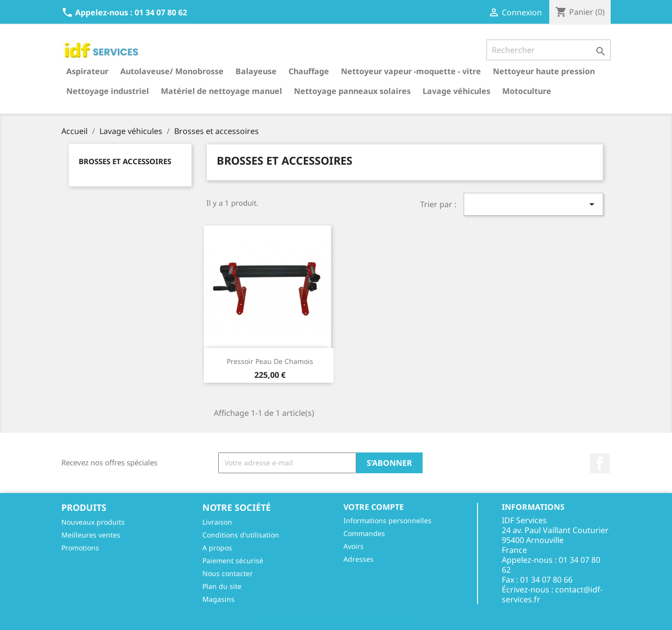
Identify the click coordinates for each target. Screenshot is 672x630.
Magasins (218, 599)
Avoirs (354, 546)
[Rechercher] (549, 50)
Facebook (600, 463)
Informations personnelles (387, 520)
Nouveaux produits (93, 522)
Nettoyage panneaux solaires (352, 91)
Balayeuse (256, 71)
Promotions (80, 548)
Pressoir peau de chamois (270, 361)
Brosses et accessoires (125, 161)
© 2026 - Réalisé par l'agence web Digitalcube (336, 617)
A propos (217, 548)
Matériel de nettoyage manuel (221, 91)
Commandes (364, 533)
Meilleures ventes (91, 535)
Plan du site (222, 586)
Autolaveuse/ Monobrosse (172, 71)
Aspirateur (87, 71)
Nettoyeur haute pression (544, 71)
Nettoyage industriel (108, 91)
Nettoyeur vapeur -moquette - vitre (411, 71)
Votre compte (374, 507)
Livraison (217, 522)
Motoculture (527, 91)
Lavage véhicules (456, 91)
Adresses (359, 559)
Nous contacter (228, 573)
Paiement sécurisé (233, 561)
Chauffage (309, 71)
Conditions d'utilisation (241, 535)
